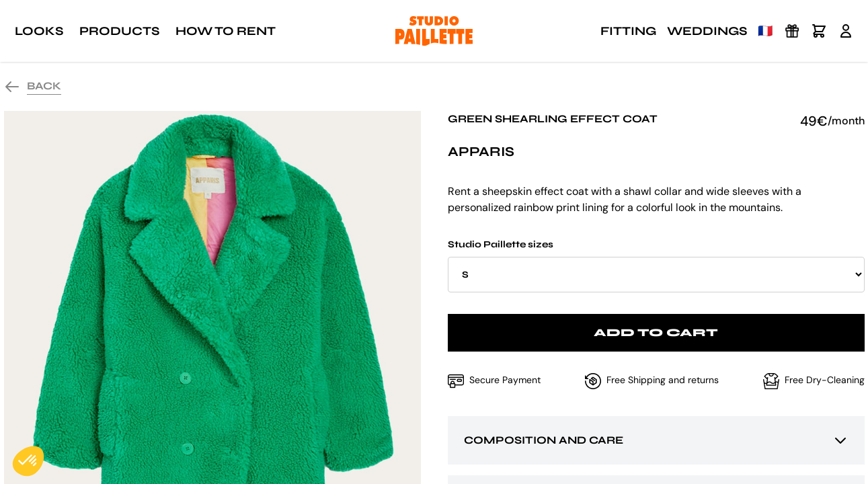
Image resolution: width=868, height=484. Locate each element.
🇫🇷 (765, 31)
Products (119, 31)
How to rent (226, 31)
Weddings (707, 31)
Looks (39, 31)
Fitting (628, 31)
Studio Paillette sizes (656, 266)
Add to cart (656, 332)
